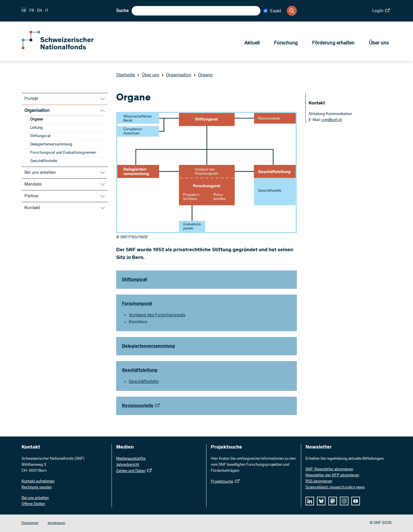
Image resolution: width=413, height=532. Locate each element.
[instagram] (344, 501)
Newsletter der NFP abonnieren (332, 476)
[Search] (292, 11)
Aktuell (252, 43)
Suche (122, 11)
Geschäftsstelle (44, 161)
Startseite (125, 75)
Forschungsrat (137, 304)
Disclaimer (30, 523)
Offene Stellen (33, 504)
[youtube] (356, 501)
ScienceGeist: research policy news (335, 488)
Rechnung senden (37, 488)
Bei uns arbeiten (40, 173)
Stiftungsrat (40, 136)
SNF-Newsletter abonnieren (329, 469)
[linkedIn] (310, 501)
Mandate (33, 184)
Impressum (57, 523)
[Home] (63, 48)
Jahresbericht (128, 465)
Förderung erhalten (333, 43)
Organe (203, 75)
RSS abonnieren (319, 482)
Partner (32, 196)
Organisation (176, 75)
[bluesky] (321, 501)
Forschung (286, 43)
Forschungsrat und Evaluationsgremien (63, 153)
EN (40, 11)
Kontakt (32, 208)
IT (47, 11)
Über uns (379, 43)
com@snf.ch (332, 120)
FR (32, 11)
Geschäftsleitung (140, 370)
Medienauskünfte (131, 459)
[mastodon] (333, 501)
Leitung (36, 128)
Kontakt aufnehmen (38, 482)
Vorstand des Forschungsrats (157, 315)
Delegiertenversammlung (51, 145)
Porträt (31, 99)
